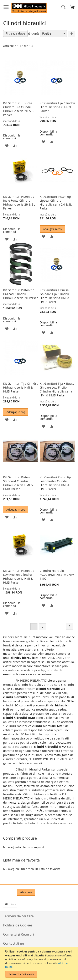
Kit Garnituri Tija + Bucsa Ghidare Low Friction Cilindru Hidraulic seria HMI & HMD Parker (57, 389)
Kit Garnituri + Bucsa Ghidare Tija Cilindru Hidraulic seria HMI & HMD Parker (55, 296)
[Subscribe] (26, 892)
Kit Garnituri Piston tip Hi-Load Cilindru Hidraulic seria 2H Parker (20, 294)
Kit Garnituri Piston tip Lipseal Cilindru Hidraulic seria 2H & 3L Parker (56, 202)
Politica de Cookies (18, 925)
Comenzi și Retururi (19, 934)
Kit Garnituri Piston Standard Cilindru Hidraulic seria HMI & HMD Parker (18, 483)
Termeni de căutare (18, 916)
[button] (7, 145)
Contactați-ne (14, 943)
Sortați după (30, 33)
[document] (40, 964)
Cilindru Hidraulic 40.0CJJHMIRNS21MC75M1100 (57, 575)
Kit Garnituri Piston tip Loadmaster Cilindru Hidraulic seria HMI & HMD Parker (55, 483)
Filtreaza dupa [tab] (15, 33)
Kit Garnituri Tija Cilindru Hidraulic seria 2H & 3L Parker (57, 107)
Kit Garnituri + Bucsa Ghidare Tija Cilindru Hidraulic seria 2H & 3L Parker (19, 109)
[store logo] (29, 8)
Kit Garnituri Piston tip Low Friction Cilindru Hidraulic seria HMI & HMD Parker (19, 577)
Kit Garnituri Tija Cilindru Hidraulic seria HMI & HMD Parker (21, 387)
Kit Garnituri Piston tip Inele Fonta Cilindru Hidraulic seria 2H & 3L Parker (19, 202)
